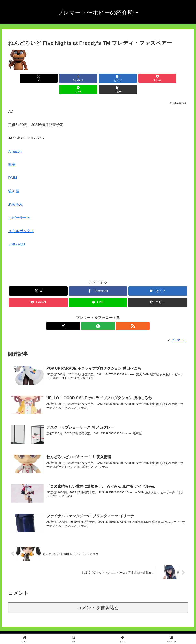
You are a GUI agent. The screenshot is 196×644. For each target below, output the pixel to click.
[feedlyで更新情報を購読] (98, 315)
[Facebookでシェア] (53, 78)
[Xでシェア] (23, 78)
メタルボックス (21, 220)
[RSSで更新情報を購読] (107, 315)
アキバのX (17, 233)
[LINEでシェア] (143, 78)
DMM (13, 167)
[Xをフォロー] (89, 315)
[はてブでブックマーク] (83, 78)
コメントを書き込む (98, 597)
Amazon (15, 140)
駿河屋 (14, 180)
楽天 (12, 153)
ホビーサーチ (19, 207)
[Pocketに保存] (113, 78)
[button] (173, 78)
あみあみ (16, 193)
